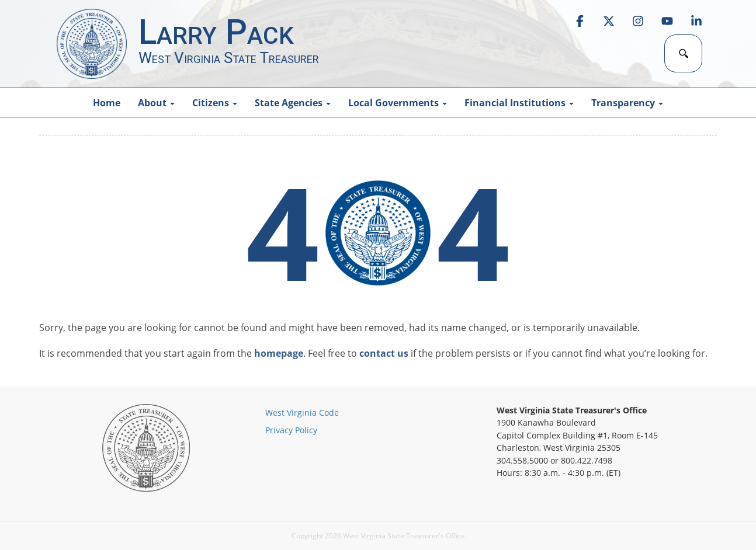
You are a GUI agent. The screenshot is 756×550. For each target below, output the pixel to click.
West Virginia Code (302, 412)
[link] (580, 21)
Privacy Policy (291, 430)
